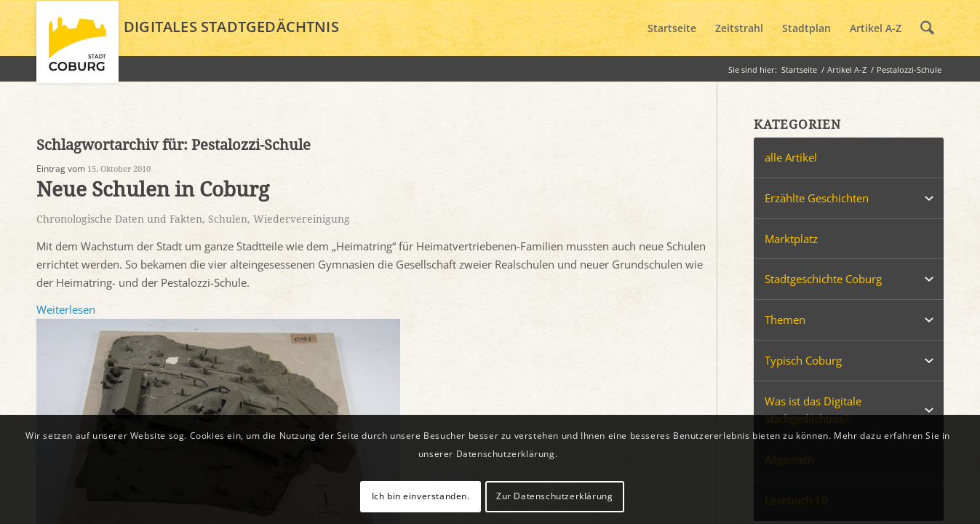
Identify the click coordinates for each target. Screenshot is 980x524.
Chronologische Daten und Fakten (119, 219)
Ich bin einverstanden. (421, 496)
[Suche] (927, 28)
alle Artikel (791, 157)
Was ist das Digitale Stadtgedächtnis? (813, 410)
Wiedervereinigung (302, 219)
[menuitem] (672, 28)
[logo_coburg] (77, 48)
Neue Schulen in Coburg (153, 190)
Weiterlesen (66, 309)
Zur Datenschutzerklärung (554, 496)
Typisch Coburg (803, 360)
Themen (785, 319)
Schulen (228, 219)
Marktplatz (791, 239)
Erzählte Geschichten (817, 198)
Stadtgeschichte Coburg (823, 279)
